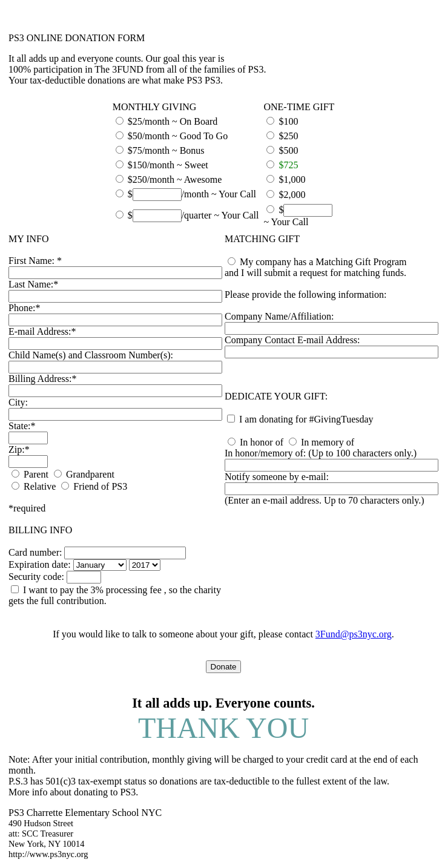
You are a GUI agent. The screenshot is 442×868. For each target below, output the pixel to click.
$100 (288, 121)
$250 (288, 136)
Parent (36, 474)
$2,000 (292, 195)
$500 (288, 150)
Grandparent (90, 474)
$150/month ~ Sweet (168, 165)
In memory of (328, 442)
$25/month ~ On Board (173, 121)
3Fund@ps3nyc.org (354, 634)
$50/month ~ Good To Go (178, 136)
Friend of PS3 (100, 486)
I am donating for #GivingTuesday (306, 419)
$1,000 (292, 179)
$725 (288, 165)
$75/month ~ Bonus (166, 150)
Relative (40, 486)
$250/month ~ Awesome (175, 179)
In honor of (262, 442)
